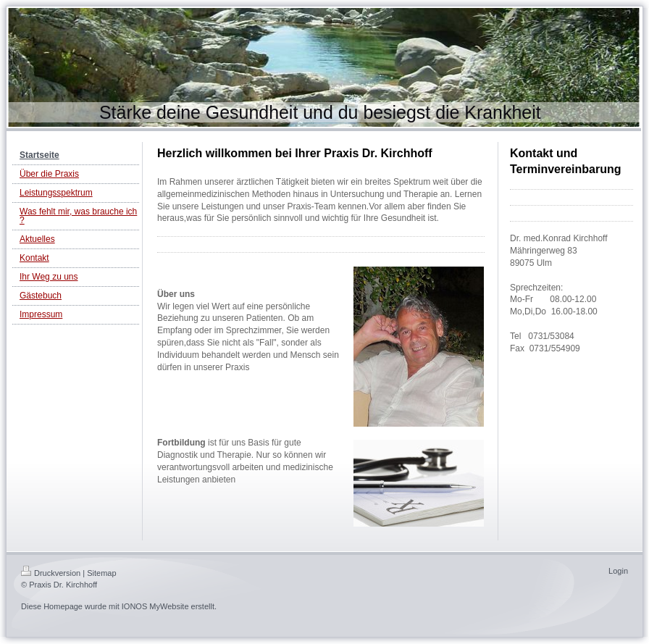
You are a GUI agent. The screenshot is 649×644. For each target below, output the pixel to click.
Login (618, 571)
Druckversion (51, 573)
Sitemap (101, 573)
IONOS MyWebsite (155, 606)
